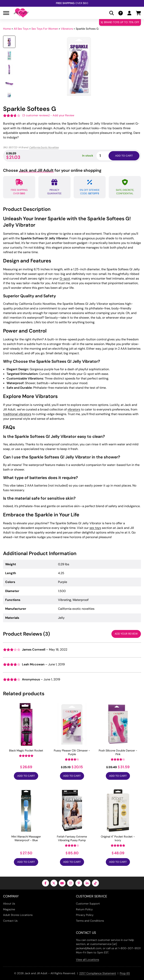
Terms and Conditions (90, 921)
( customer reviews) (36, 115)
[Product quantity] (107, 156)
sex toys (95, 528)
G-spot (65, 279)
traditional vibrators (17, 414)
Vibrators (67, 29)
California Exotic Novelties (44, 147)
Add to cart (124, 156)
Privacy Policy (85, 915)
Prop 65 (125, 973)
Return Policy (84, 909)
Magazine (9, 909)
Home (7, 29)
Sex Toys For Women (45, 29)
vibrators (74, 409)
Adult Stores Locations (18, 915)
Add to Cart (26, 776)
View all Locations (88, 960)
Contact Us (10, 921)
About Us (9, 904)
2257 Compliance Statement (98, 973)
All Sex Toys (21, 29)
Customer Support (88, 904)
